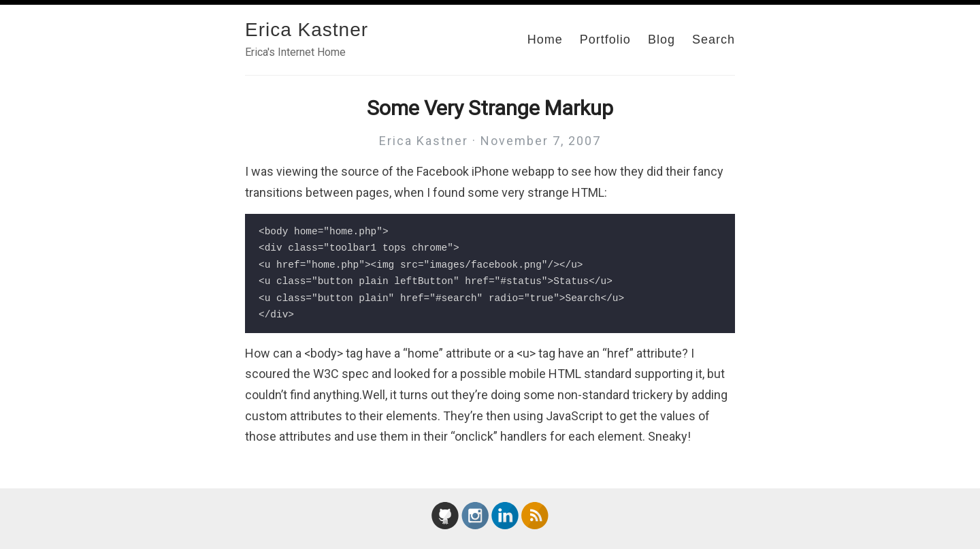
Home (545, 40)
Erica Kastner (307, 30)
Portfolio (605, 40)
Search (714, 40)
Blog (661, 40)
